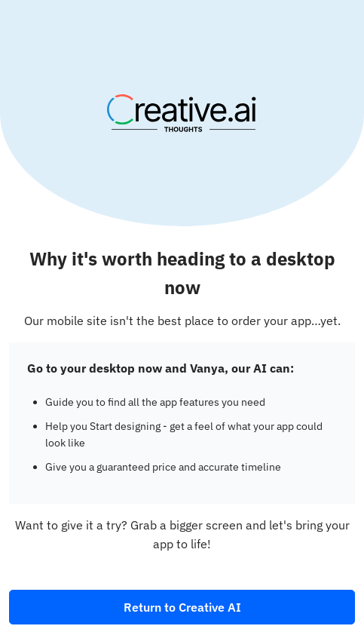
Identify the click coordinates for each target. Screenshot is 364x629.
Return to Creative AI (182, 607)
